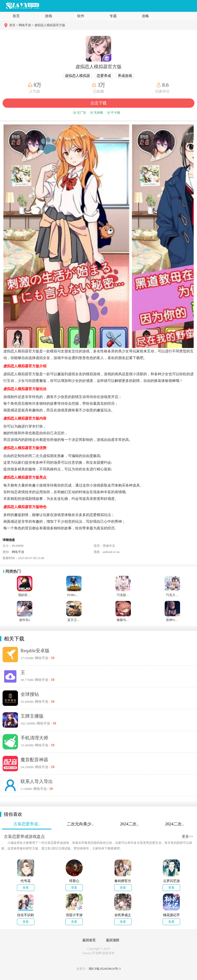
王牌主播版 (32, 716)
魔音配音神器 (34, 760)
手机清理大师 (34, 738)
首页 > (14, 25)
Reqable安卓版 (35, 651)
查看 (26, 888)
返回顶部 (113, 940)
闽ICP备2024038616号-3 (105, 969)
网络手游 (18, 552)
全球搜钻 (30, 694)
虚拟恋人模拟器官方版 (50, 25)
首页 (16, 16)
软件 (81, 16)
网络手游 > (26, 25)
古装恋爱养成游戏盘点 (24, 837)
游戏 (48, 16)
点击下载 (98, 103)
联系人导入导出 (37, 781)
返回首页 (89, 940)
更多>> (188, 837)
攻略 (145, 16)
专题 (113, 16)
